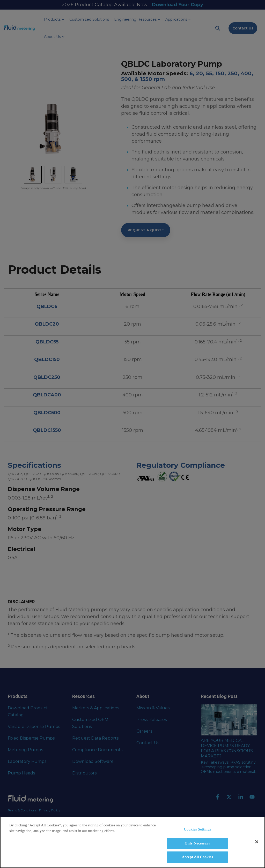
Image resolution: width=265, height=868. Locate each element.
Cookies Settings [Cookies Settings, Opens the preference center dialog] (197, 829)
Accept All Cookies (197, 857)
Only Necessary (197, 843)
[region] (132, 842)
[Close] (257, 842)
